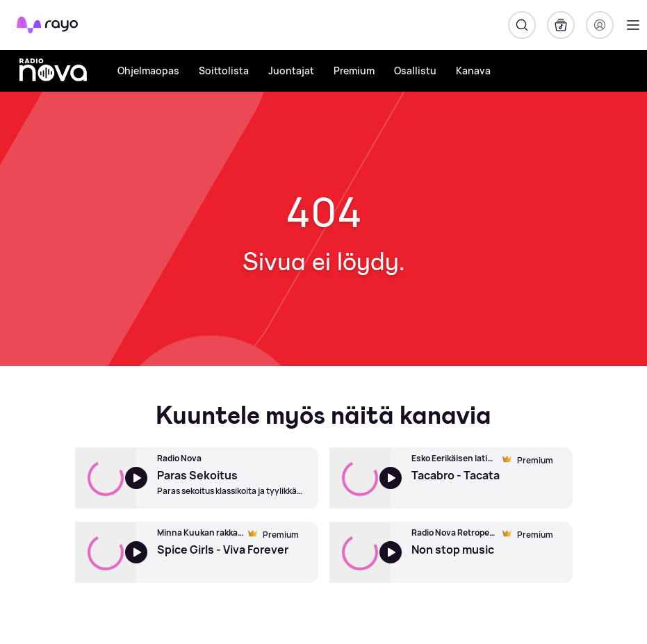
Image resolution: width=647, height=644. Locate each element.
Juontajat (291, 71)
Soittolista (224, 71)
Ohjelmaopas (148, 71)
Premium (354, 71)
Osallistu (415, 71)
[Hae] (522, 25)
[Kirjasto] (561, 25)
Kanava (473, 71)
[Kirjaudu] (600, 25)
